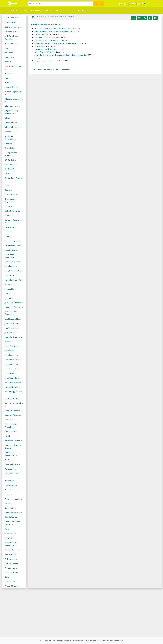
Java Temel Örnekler (13, 323)
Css (7, 174)
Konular (13, 11)
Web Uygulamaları (13, 563)
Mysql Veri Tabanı (13, 415)
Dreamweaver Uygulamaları (11, 200)
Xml (7, 577)
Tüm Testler (41, 17)
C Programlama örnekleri (11, 154)
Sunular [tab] (6, 22)
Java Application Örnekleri (11, 313)
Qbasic (9, 503)
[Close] (123, 641)
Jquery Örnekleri (12, 346)
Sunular (60, 11)
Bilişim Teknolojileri (13, 127)
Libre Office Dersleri (13, 360)
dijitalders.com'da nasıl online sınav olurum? (52, 69)
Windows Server (12, 572)
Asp (7, 78)
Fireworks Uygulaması (14, 241)
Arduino (9, 73)
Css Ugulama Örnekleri (14, 179)
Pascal (8, 436)
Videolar (48, 11)
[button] (143, 4)
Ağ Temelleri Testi (41, 35)
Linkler (71, 11)
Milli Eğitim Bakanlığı (14, 382)
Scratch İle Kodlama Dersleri (12, 523)
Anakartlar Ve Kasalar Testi (45, 37)
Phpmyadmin (10, 469)
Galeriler (36, 11)
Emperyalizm (10, 227)
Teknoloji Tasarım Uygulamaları (12, 544)
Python (8, 494)
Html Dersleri (11, 275)
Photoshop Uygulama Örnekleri (13, 447)
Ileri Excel (9, 284)
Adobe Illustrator (12, 43)
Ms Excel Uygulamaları (14, 393)
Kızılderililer (10, 351)
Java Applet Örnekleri (14, 303)
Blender (8, 132)
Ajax (7, 48)
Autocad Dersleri (12, 87)
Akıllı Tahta (9, 53)
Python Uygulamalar (13, 499)
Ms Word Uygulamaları (14, 405)
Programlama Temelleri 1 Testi (46, 61)
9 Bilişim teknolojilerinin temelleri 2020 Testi (52, 32)
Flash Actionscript (13, 245)
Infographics (10, 289)
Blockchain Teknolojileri (10, 138)
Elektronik (9, 215)
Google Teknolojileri (14, 271)
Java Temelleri (11, 328)
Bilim (7, 118)
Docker (8, 190)
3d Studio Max (11, 32)
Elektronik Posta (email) (14, 221)
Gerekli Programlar (13, 262)
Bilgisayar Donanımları (14, 100)
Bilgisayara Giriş (12, 106)
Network (9, 420)
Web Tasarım (11, 559)
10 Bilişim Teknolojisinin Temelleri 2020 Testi (52, 29)
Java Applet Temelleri (14, 307)
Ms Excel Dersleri (12, 387)
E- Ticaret (9, 206)
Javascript (10, 333)
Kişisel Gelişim (11, 355)
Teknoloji (9, 538)
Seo (7, 529)
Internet (8, 293)
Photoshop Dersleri (14, 441)
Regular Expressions (13, 512)
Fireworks (9, 236)
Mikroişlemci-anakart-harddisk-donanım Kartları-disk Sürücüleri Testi (61, 55)
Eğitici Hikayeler (12, 211)
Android (9, 62)
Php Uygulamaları (13, 464)
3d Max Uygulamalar (13, 27)
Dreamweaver (11, 194)
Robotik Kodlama (12, 517)
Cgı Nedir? (10, 169)
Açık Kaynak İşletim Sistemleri (12, 38)
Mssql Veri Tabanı (13, 411)
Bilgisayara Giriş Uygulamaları (11, 112)
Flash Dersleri (11, 250)
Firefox (8, 232)
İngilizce (9, 298)
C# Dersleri (10, 160)
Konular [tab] (6, 17)
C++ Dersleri (11, 164)
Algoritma (9, 57)
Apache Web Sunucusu (14, 67)
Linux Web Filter (12, 378)
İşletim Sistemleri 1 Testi (44, 52)
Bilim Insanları (11, 123)
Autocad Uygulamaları (13, 93)
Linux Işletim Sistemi (14, 369)
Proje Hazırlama (12, 490)
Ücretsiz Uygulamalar (14, 550)
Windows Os (11, 568)
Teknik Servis (10, 533)
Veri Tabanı (10, 554)
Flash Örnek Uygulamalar (10, 256)
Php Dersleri (11, 460)
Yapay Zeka (10, 581)
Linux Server (11, 373)
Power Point (10, 481)
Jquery (8, 342)
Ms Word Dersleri (13, 399)
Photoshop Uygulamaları (11, 454)
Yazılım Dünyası (12, 586)
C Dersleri (10, 148)
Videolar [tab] (14, 17)
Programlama (11, 485)
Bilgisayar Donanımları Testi (45, 40)
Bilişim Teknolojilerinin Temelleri (61, 17)
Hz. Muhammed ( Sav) (14, 280)
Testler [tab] (13, 22)
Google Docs (11, 266)
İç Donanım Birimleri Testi (45, 49)
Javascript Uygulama (14, 337)
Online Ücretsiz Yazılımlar (11, 426)
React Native (11, 508)
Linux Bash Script (12, 364)
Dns (7, 185)
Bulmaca (83, 11)
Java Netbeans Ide (13, 319)
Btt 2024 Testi (40, 46)
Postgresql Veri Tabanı (14, 475)
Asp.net (8, 82)
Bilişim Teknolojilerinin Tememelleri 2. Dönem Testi (55, 43)
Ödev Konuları (11, 432)
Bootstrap (9, 144)
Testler (24, 11)
